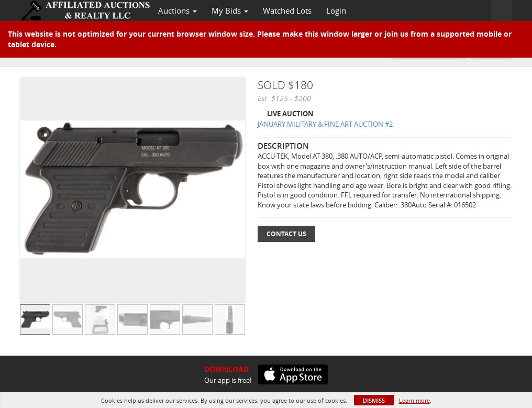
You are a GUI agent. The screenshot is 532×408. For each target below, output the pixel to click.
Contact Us (286, 234)
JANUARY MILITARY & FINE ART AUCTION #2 (325, 124)
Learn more (414, 400)
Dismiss (374, 400)
